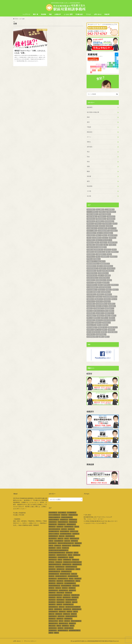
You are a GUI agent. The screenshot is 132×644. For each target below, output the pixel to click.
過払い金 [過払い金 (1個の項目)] (98, 330)
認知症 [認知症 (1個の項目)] (112, 318)
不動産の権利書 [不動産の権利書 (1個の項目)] (92, 217)
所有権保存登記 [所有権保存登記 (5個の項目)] (92, 273)
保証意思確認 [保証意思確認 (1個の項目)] (108, 233)
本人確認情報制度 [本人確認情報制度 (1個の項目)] (93, 287)
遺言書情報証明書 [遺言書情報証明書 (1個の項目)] (93, 337)
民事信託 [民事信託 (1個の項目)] (100, 294)
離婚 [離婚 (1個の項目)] (107, 337)
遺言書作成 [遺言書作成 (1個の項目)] (91, 334)
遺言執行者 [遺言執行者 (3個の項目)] (96, 332)
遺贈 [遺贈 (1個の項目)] (101, 337)
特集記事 (107, 14)
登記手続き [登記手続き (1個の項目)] (91, 301)
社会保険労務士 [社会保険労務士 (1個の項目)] (99, 308)
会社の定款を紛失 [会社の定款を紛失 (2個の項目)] (93, 226)
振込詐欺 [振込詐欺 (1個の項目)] (106, 283)
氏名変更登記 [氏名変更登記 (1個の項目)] (106, 292)
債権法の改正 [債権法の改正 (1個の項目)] (113, 235)
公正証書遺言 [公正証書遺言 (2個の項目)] (97, 238)
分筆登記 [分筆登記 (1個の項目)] (104, 242)
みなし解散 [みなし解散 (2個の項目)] (100, 209)
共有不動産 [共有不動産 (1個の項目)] (91, 240)
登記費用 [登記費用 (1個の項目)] (112, 304)
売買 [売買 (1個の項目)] (98, 257)
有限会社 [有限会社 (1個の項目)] (115, 285)
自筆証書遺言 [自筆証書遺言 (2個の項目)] (91, 316)
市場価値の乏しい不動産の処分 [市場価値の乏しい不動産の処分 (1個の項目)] (96, 261)
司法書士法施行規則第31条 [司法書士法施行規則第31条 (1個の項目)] (95, 250)
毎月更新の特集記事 (93, 112)
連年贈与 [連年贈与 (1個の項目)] (90, 330)
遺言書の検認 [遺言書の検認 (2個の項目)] (113, 332)
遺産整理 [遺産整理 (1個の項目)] (111, 330)
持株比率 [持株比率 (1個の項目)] (98, 283)
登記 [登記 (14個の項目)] (114, 299)
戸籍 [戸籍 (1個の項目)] (99, 271)
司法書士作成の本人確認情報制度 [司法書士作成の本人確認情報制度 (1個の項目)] (97, 247)
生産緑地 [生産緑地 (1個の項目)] (107, 299)
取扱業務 (44, 14)
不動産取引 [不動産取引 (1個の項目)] (102, 217)
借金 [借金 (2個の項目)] (105, 235)
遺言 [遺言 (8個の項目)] (89, 332)
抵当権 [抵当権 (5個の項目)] (108, 275)
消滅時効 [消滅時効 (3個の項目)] (90, 299)
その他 (89, 191)
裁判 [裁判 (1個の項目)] (114, 316)
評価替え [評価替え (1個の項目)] (105, 318)
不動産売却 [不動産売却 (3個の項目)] (111, 217)
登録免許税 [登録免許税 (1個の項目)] (91, 306)
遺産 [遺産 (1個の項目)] (105, 330)
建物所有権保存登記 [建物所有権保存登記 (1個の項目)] (93, 264)
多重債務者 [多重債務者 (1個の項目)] (105, 257)
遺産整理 (90, 107)
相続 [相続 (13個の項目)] (105, 306)
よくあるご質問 (68, 14)
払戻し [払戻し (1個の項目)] (101, 275)
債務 (88, 166)
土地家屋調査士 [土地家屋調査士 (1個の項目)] (101, 254)
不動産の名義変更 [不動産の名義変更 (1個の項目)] (93, 214)
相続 (88, 117)
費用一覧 (36, 14)
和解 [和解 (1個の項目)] (108, 252)
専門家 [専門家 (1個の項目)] (90, 259)
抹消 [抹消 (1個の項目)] (109, 280)
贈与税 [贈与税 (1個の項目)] (105, 325)
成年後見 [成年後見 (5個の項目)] (103, 268)
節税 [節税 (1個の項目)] (112, 311)
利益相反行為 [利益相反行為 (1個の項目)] (113, 242)
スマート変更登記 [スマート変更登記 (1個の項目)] (93, 212)
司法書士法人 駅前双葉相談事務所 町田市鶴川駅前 (94, 641)
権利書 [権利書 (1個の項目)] (109, 290)
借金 (88, 161)
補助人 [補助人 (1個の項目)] (90, 318)
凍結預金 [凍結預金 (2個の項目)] (90, 242)
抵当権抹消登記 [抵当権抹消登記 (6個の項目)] (104, 278)
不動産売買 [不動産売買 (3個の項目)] (91, 219)
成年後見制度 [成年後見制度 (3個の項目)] (91, 271)
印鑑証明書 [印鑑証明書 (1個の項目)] (91, 245)
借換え (89, 142)
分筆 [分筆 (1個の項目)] (97, 242)
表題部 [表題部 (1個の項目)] (108, 316)
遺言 (88, 122)
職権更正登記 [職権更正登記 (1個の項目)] (109, 313)
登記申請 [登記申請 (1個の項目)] (107, 301)
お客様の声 (58, 14)
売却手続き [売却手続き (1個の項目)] (91, 257)
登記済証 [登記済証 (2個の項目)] (99, 301)
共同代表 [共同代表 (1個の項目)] (113, 238)
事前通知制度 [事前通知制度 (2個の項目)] (109, 221)
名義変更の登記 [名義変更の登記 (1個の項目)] (100, 252)
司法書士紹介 (79, 14)
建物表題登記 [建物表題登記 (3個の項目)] (91, 266)
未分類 (89, 196)
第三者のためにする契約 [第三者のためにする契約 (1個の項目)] (101, 311)
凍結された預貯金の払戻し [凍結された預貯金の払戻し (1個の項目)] (104, 240)
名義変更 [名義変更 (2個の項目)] (90, 252)
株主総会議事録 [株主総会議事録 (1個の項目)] (92, 290)
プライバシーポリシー (30, 641)
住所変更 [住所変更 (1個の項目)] (114, 231)
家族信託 (90, 132)
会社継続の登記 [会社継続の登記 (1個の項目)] (92, 228)
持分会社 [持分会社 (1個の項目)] (90, 283)
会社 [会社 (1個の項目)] (115, 224)
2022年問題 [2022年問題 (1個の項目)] (91, 209)
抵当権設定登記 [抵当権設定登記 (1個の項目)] (101, 280)
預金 (88, 157)
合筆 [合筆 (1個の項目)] (114, 250)
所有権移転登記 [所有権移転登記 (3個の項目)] (103, 273)
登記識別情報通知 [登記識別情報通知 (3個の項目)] (101, 304)
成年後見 (90, 147)
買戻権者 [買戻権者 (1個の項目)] (90, 323)
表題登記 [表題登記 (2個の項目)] (100, 316)
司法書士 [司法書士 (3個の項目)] (113, 245)
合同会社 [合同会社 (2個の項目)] (107, 250)
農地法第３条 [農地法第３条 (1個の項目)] (103, 327)
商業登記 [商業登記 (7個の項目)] (115, 252)
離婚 (88, 171)
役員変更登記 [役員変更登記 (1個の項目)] (108, 266)
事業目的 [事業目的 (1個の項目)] (90, 224)
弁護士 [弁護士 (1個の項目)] (100, 266)
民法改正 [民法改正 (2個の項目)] (99, 297)
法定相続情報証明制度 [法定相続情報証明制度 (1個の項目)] (110, 297)
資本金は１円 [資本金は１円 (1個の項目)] (91, 325)
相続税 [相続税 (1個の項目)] (90, 308)
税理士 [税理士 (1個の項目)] (90, 311)
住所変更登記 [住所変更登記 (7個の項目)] (91, 233)
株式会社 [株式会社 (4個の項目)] (101, 290)
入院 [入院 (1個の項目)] (89, 238)
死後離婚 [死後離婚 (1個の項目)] (97, 292)
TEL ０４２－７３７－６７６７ (94, 519)
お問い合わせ (98, 14)
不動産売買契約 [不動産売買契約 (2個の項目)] (101, 219)
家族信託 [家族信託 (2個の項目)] (114, 257)
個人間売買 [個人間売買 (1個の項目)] (91, 235)
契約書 (89, 176)
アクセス (88, 14)
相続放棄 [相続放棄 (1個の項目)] (112, 306)
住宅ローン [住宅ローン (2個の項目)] (112, 228)
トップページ (26, 14)
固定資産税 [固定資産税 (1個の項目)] (91, 254)
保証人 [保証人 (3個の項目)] (100, 233)
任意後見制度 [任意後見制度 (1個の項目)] (107, 224)
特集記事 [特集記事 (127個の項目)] (99, 299)
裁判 (88, 181)
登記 (88, 152)
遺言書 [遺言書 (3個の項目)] (104, 332)
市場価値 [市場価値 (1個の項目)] (97, 259)
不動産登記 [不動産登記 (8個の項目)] (91, 221)
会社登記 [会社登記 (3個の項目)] (109, 226)
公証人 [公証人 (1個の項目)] (105, 238)
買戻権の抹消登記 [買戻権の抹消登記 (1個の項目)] (109, 320)
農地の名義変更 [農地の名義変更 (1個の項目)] (92, 327)
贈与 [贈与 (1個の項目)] (99, 325)
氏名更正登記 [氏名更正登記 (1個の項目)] (91, 294)
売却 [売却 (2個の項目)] (109, 254)
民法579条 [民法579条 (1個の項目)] (91, 297)
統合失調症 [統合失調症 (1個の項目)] (100, 313)
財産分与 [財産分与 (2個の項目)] (99, 320)
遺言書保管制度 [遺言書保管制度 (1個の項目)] (101, 334)
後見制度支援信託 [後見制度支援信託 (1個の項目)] (93, 268)
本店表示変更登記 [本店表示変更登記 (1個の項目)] (105, 287)
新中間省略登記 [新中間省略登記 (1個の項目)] (92, 285)
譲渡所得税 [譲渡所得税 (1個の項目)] (91, 320)
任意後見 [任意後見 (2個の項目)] (98, 224)
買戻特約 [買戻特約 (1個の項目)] (98, 323)
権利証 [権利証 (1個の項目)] (115, 290)
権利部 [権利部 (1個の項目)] (90, 292)
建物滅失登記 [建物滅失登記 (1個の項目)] (105, 264)
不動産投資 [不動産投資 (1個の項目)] (111, 219)
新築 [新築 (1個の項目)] (100, 285)
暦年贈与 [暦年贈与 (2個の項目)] (107, 285)
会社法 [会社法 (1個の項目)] (102, 226)
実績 (50, 14)
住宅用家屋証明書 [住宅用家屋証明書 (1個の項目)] (104, 231)
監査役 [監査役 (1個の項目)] (99, 306)
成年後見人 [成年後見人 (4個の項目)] (111, 268)
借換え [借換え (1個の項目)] (99, 235)
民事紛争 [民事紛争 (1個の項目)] (108, 294)
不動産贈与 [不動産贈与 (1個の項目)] (100, 221)
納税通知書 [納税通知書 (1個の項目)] (91, 313)
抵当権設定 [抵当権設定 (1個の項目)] (91, 280)
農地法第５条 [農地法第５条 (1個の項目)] (113, 327)
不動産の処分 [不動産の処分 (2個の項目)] (111, 212)
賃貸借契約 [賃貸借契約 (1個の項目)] (106, 323)
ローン (89, 137)
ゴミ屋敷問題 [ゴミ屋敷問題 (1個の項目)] (110, 209)
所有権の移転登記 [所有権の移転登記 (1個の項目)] (108, 271)
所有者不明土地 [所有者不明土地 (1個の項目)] (92, 275)
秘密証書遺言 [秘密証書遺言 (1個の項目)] (109, 308)
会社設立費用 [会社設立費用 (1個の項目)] (103, 228)
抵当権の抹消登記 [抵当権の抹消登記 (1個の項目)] (93, 278)
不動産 (89, 127)
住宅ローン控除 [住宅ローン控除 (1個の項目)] (92, 231)
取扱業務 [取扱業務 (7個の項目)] (99, 245)
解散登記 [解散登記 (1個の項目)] (97, 318)
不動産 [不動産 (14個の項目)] (102, 212)
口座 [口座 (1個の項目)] (106, 245)
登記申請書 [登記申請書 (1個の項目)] (91, 304)
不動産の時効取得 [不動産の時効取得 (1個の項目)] (105, 214)
